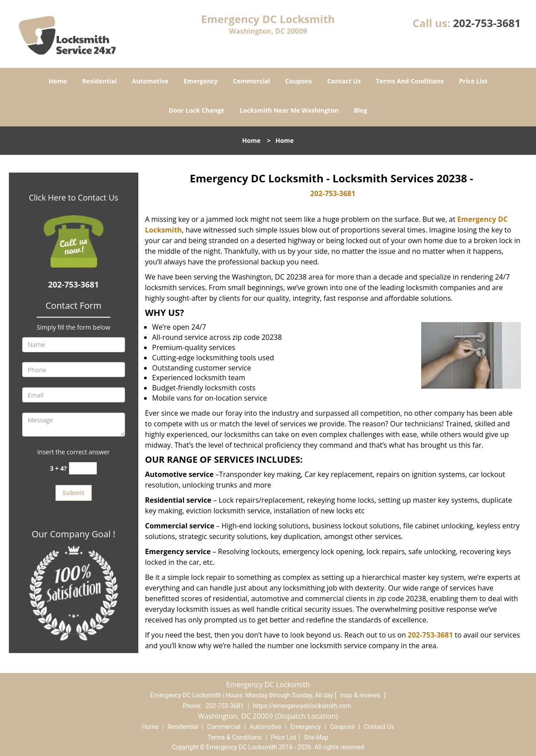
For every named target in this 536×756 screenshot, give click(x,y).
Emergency (201, 81)
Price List (473, 81)
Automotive (151, 81)
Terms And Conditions (410, 81)
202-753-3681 (487, 23)
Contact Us (344, 81)
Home (58, 81)
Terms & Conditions (235, 737)
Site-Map (316, 737)
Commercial (251, 81)
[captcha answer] (83, 468)
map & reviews (361, 695)
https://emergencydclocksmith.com (302, 706)
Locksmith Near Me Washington (289, 110)
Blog (360, 110)
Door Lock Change (197, 110)
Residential (99, 81)
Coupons (298, 81)
